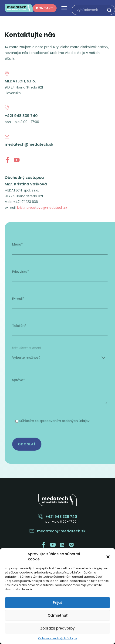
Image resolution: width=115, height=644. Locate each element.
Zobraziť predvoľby (57, 628)
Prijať (57, 603)
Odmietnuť (58, 615)
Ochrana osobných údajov (58, 638)
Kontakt (45, 8)
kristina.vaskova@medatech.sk (42, 208)
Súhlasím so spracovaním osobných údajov (55, 416)
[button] (108, 557)
